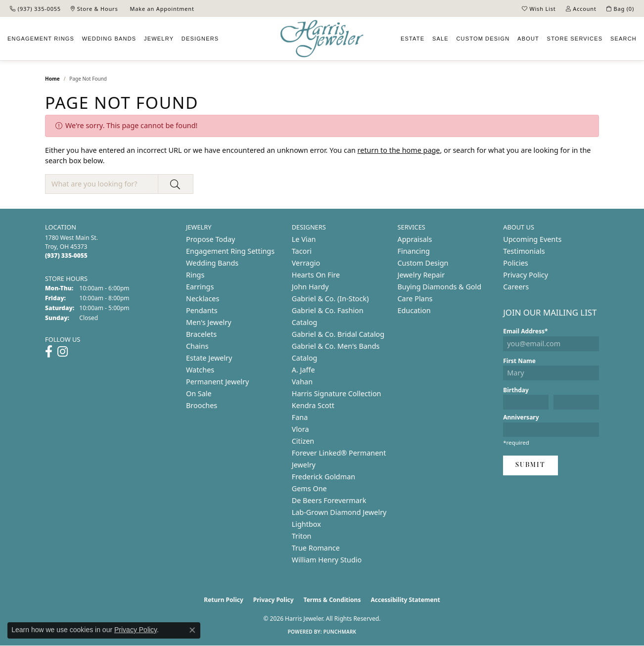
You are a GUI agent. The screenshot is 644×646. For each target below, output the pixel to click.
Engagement (41, 39)
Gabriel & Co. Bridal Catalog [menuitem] (338, 334)
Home (52, 79)
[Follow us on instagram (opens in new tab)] (63, 352)
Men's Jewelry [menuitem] (209, 322)
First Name (519, 361)
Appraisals (415, 239)
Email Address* (525, 331)
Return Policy (224, 600)
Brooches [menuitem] (202, 405)
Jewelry (159, 39)
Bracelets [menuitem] (201, 334)
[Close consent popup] (192, 630)
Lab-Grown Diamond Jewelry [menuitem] (339, 512)
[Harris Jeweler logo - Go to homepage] (322, 39)
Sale (440, 39)
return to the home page (399, 150)
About (528, 39)
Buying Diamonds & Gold (440, 287)
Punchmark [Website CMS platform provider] (340, 632)
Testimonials (524, 251)
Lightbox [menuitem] (306, 524)
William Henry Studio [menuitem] (327, 560)
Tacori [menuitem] (302, 251)
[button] (539, 8)
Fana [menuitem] (300, 417)
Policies (515, 263)
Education (414, 310)
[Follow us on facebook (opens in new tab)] (49, 352)
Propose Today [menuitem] (210, 239)
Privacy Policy (526, 275)
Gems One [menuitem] (309, 488)
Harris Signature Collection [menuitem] (337, 393)
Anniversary (521, 417)
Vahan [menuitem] (302, 382)
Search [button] (623, 39)
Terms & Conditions (332, 600)
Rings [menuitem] (195, 275)
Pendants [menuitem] (202, 310)
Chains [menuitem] (197, 346)
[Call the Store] (66, 255)
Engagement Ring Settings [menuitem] (230, 251)
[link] (35, 8)
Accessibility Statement (405, 600)
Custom (483, 39)
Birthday (516, 390)
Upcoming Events (532, 239)
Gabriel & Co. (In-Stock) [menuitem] (330, 299)
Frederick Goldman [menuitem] (323, 477)
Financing (414, 251)
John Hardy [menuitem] (310, 287)
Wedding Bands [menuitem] (212, 263)
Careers (516, 287)
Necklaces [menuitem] (203, 299)
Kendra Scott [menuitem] (313, 405)
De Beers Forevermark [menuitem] (329, 500)
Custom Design (423, 263)
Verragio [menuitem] (306, 263)
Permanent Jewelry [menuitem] (217, 382)
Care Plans (415, 299)
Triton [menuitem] (302, 536)
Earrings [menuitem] (200, 287)
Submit (530, 465)
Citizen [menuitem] (303, 441)
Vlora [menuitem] (300, 429)
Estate (413, 39)
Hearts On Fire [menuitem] (316, 275)
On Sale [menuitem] (199, 393)
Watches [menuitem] (200, 370)
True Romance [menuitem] (316, 548)
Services (575, 39)
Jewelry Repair (421, 275)
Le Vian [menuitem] (304, 239)
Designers (200, 39)
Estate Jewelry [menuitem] (209, 358)
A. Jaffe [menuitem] (303, 370)
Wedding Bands (109, 39)
